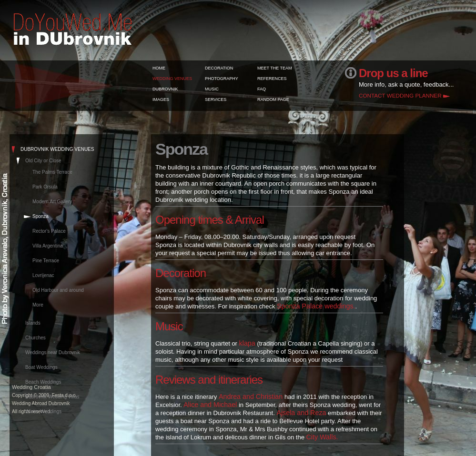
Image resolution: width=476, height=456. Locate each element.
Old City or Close (43, 161)
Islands (33, 323)
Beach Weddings (43, 382)
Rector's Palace (49, 231)
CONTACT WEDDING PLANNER (400, 95)
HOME (159, 68)
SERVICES (216, 99)
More (38, 305)
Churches (35, 338)
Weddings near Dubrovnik (53, 352)
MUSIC (212, 89)
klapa (247, 343)
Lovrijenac (43, 275)
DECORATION (219, 68)
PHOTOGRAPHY (222, 79)
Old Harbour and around (58, 290)
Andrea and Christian (251, 397)
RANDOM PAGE (273, 99)
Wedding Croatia (31, 387)
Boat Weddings (41, 367)
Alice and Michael (210, 405)
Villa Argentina (48, 246)
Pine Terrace (46, 261)
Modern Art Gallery (52, 202)
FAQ (262, 89)
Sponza (41, 216)
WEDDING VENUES (172, 79)
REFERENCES (272, 79)
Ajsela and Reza (301, 413)
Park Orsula (45, 187)
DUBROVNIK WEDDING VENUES (57, 149)
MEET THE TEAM (275, 68)
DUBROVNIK (165, 89)
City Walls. (322, 437)
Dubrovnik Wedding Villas (52, 397)
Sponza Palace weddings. (316, 306)
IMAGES (161, 99)
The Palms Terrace (52, 172)
